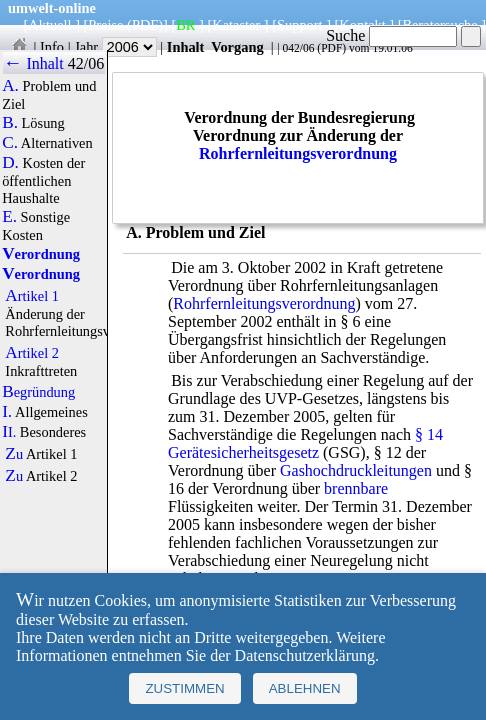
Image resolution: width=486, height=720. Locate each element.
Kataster (236, 25)
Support (300, 25)
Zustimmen (184, 688)
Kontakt (362, 25)
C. (10, 143)
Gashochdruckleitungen (356, 470)
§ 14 (429, 434)
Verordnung (41, 254)
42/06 (86, 63)
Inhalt (186, 47)
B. (10, 123)
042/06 (298, 48)
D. (10, 163)
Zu (14, 454)
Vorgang (237, 47)
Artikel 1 (32, 296)
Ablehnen (305, 688)
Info (52, 47)
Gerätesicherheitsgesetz (243, 452)
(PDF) (145, 25)
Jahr (115, 47)
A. (10, 86)
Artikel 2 (32, 353)
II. (9, 432)
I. (7, 412)
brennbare (356, 488)
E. (9, 217)
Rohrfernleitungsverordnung (298, 153)
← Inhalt (33, 63)
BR (185, 25)
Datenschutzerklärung (305, 655)
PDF (331, 48)
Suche (391, 35)
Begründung (38, 392)
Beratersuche (440, 25)
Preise (105, 25)
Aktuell (49, 25)
